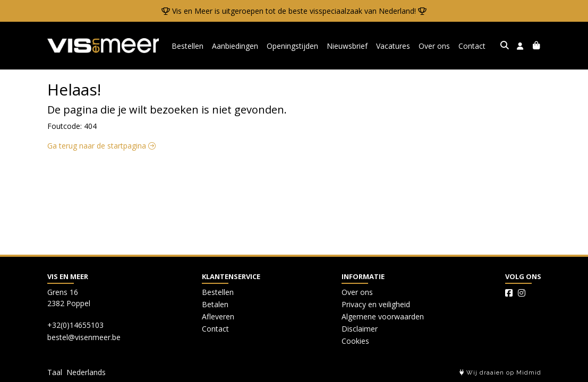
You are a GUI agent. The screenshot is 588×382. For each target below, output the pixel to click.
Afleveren (218, 316)
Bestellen (188, 46)
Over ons (434, 46)
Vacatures (393, 46)
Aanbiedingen (235, 46)
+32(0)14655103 (75, 325)
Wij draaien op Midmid (500, 373)
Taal (55, 372)
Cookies (355, 341)
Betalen (215, 304)
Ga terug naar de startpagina (101, 146)
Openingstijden (292, 46)
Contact (472, 46)
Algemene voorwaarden (383, 316)
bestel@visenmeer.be (84, 337)
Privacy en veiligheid (376, 304)
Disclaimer (360, 329)
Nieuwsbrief (347, 46)
